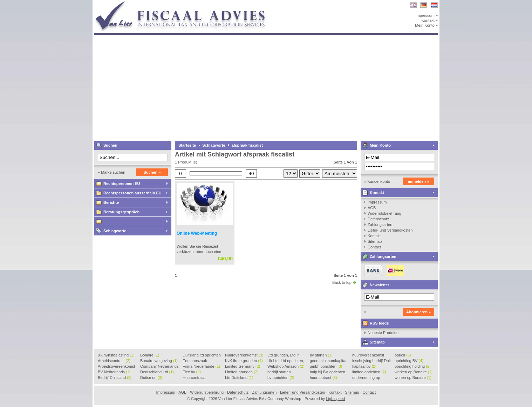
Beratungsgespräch (121, 212)
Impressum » (427, 15)
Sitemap (375, 241)
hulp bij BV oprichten (328, 372)
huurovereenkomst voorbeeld (368, 355)
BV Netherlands (114, 372)
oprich (403, 355)
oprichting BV (409, 361)
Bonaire (150, 355)
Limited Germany (243, 366)
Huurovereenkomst (244, 355)
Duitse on (151, 378)
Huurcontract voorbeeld (194, 378)
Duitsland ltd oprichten (202, 355)
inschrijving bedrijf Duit (371, 361)
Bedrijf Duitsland (115, 378)
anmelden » (419, 181)
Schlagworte (115, 231)
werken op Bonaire (414, 372)
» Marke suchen (111, 172)
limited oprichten (369, 372)
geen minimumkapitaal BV (329, 361)
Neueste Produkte (383, 333)
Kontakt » (430, 20)
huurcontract (323, 378)
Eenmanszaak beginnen (195, 361)
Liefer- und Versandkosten (390, 230)
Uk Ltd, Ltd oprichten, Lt (286, 361)
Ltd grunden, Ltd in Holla (284, 355)
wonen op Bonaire (413, 378)
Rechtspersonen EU (122, 184)
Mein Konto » (426, 25)
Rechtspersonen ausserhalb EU (132, 193)
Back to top (342, 282)
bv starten (321, 355)
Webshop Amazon (286, 366)
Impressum (377, 202)
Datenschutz (378, 219)
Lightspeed (335, 399)
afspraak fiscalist (247, 145)
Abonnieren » (418, 312)
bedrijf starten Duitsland (279, 372)
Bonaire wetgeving (159, 361)
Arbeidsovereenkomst (116, 367)
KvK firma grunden (244, 361)
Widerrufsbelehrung (384, 213)
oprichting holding (413, 366)
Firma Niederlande (201, 366)
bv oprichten (281, 378)
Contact (374, 247)
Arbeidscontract (114, 361)
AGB (372, 208)
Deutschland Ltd (157, 372)
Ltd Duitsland (239, 378)
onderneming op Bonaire (366, 378)
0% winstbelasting (116, 355)
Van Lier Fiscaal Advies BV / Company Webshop (187, 3)
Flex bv (192, 372)
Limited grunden (242, 372)
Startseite (187, 145)
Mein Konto (380, 145)
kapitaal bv (364, 366)
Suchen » (152, 172)
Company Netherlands (159, 367)
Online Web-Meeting (197, 233)
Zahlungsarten (380, 225)
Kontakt (377, 193)
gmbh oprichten (326, 366)
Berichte (111, 202)
